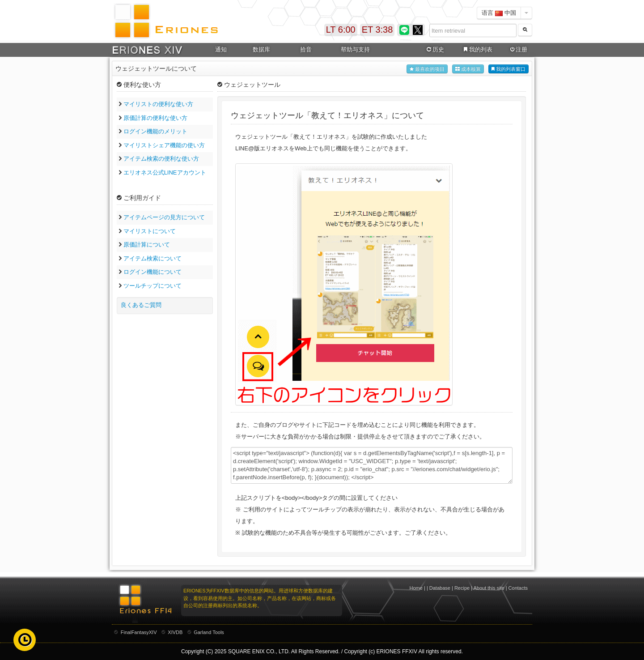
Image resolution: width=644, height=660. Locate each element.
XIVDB (175, 632)
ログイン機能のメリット (155, 131)
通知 (221, 49)
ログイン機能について (153, 272)
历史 (435, 50)
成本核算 (468, 69)
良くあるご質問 (141, 305)
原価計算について (147, 245)
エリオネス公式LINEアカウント (165, 172)
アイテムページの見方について (164, 217)
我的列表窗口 (508, 69)
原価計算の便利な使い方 (155, 118)
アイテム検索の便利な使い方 (161, 159)
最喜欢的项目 (427, 69)
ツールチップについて (153, 286)
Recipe (462, 588)
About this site (489, 588)
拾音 (306, 49)
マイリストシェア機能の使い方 (164, 145)
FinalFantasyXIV (139, 632)
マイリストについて (150, 231)
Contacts (518, 588)
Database (440, 588)
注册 (518, 50)
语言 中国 (499, 13)
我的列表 (477, 50)
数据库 (261, 49)
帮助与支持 (355, 49)
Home (416, 588)
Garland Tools (209, 632)
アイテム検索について (153, 258)
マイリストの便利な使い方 (158, 104)
